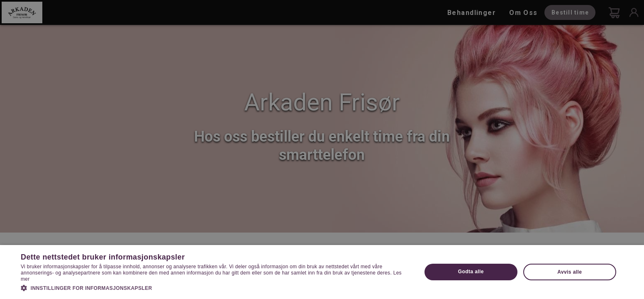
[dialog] (322, 149)
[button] (215, 287)
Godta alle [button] (471, 272)
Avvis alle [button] (570, 272)
